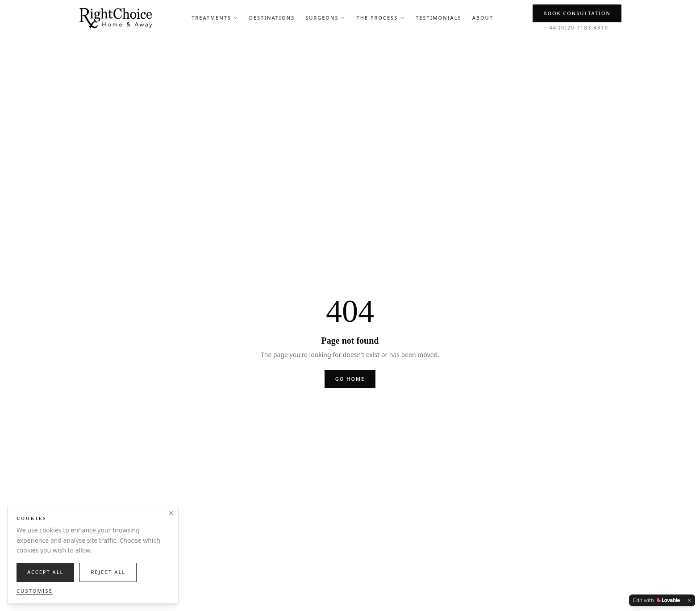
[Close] (171, 513)
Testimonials (438, 18)
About (483, 18)
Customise (35, 591)
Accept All (45, 572)
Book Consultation (577, 13)
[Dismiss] (689, 600)
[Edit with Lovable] (656, 600)
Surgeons (325, 18)
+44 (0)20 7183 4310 (577, 27)
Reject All (108, 572)
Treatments (215, 18)
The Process (381, 18)
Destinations (272, 18)
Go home (350, 379)
